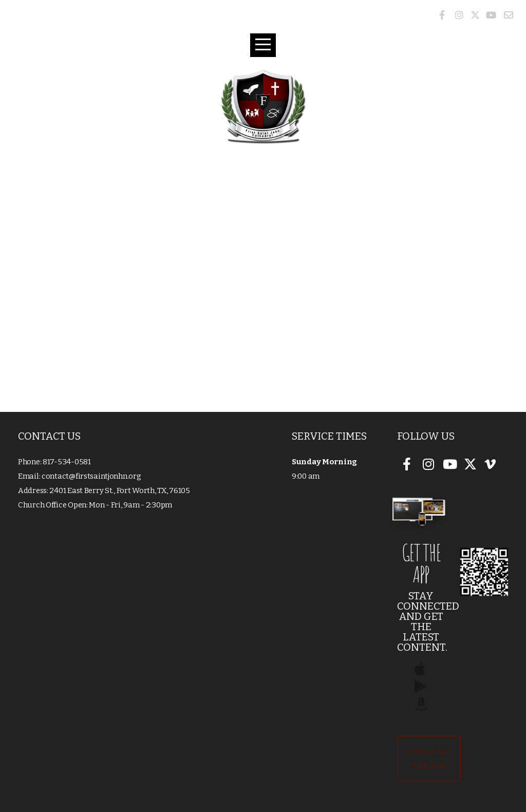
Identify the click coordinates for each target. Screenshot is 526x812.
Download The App (429, 759)
